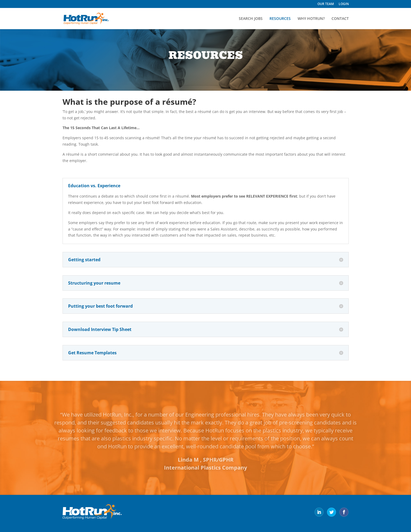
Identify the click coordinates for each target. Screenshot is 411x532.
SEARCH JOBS (251, 19)
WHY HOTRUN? (311, 19)
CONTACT (340, 19)
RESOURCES (280, 19)
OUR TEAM (326, 4)
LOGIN (344, 4)
